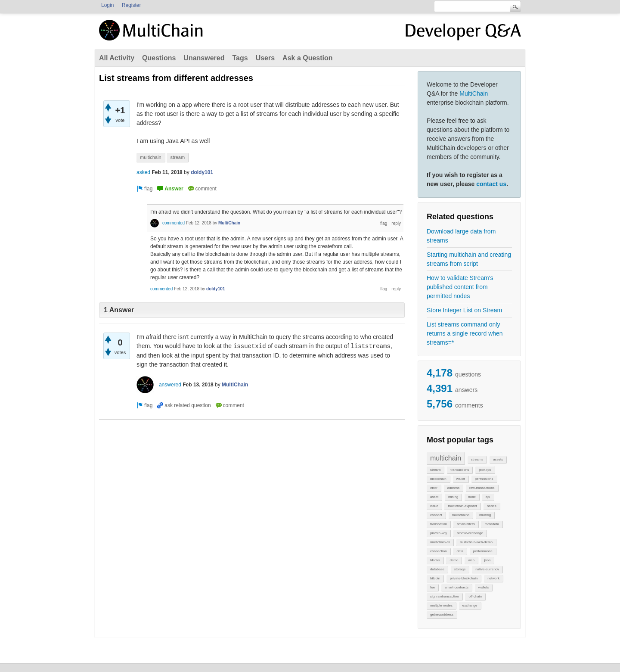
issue (434, 506)
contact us (491, 184)
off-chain (475, 596)
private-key (439, 533)
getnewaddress (442, 614)
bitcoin (435, 578)
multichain (446, 458)
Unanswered (204, 58)
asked (143, 172)
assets (498, 459)
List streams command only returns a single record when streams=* (465, 333)
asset (434, 497)
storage (460, 569)
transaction (439, 524)
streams (477, 459)
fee (432, 587)
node (472, 497)
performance (483, 551)
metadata (491, 524)
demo (454, 560)
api (488, 497)
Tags (240, 58)
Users (265, 58)
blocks (435, 560)
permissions (484, 479)
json (488, 560)
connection (439, 551)
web (471, 560)
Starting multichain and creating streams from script (469, 259)
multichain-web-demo (476, 542)
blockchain (438, 479)
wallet (461, 479)
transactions (460, 470)
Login (107, 5)
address (453, 488)
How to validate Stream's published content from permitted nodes (460, 287)
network (493, 578)
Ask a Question (307, 58)
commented (174, 223)
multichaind (461, 515)
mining (453, 497)
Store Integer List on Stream (464, 310)
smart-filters (466, 524)
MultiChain (474, 93)
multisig (485, 515)
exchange (470, 605)
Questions (159, 58)
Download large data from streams (461, 236)
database (437, 569)
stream (435, 470)
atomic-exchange (470, 533)
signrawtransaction (445, 596)
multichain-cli (440, 542)
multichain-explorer (462, 506)
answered (170, 385)
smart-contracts (457, 587)
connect (436, 515)
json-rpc (485, 470)
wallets (484, 587)
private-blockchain (464, 578)
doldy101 (202, 172)
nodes (492, 506)
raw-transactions (482, 488)
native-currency (487, 569)
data (460, 551)
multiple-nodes (441, 605)
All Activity (117, 58)
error (434, 488)
